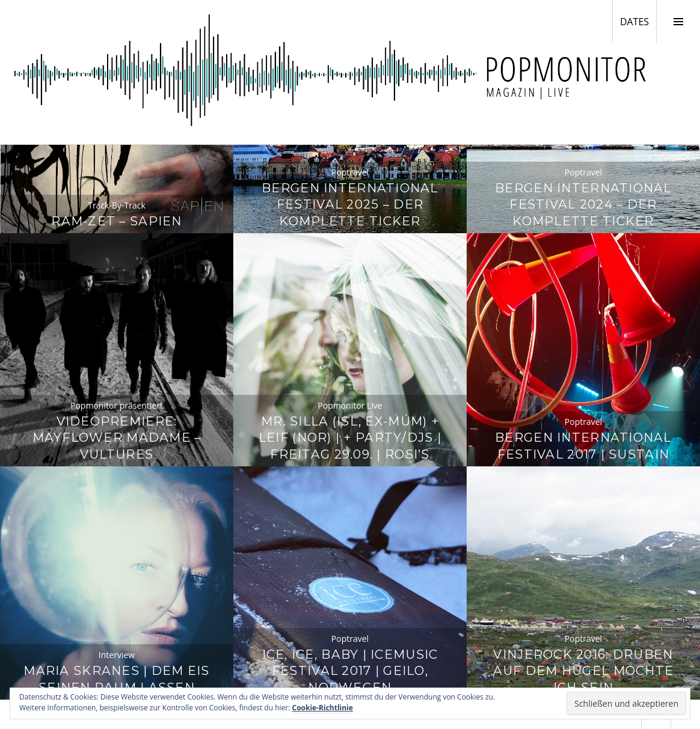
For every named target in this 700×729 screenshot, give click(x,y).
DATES (638, 21)
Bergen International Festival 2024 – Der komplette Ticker (583, 205)
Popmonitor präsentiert (117, 405)
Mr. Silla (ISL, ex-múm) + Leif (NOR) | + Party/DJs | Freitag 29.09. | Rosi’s (350, 438)
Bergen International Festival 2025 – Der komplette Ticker (350, 205)
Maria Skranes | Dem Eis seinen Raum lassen (116, 679)
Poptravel (350, 172)
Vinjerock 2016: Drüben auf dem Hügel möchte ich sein (584, 671)
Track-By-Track (117, 205)
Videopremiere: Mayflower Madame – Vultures (117, 438)
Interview (117, 655)
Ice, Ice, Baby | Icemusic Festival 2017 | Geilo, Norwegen (350, 671)
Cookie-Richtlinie (323, 708)
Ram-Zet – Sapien (116, 221)
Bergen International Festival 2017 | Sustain (583, 446)
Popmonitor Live (350, 405)
